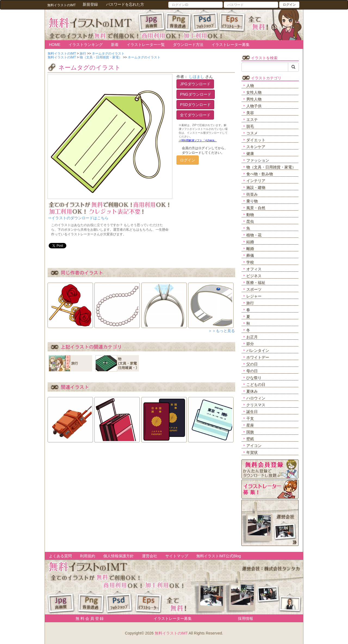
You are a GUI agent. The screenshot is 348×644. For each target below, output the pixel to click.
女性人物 (254, 92)
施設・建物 (256, 187)
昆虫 (250, 221)
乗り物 (252, 201)
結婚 (250, 242)
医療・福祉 (256, 283)
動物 (250, 215)
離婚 (250, 249)
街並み (252, 194)
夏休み (252, 391)
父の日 (252, 364)
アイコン (254, 446)
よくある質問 (60, 556)
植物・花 (254, 235)
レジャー (254, 296)
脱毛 (250, 126)
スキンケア (256, 147)
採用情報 (246, 618)
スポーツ (254, 289)
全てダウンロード (195, 115)
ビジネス (254, 276)
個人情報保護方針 (119, 556)
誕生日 (252, 412)
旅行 (250, 303)
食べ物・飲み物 (260, 174)
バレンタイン (258, 351)
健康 (250, 154)
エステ (252, 120)
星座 (250, 425)
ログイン (289, 5)
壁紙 (250, 439)
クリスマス (256, 405)
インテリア (256, 181)
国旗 (250, 432)
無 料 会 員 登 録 (88, 618)
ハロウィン (256, 398)
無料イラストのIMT (171, 633)
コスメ (252, 133)
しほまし (197, 77)
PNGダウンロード (195, 94)
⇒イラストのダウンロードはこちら (78, 218)
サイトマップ (177, 556)
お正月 (252, 337)
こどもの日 (256, 384)
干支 (250, 418)
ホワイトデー (258, 357)
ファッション (258, 160)
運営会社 (150, 556)
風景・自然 (256, 208)
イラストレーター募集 (231, 45)
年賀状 (252, 452)
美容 (250, 113)
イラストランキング (86, 45)
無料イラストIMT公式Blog (219, 556)
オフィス (254, 269)
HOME (55, 45)
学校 (250, 262)
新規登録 (90, 4)
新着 (115, 45)
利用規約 (88, 556)
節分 (250, 344)
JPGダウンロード (195, 84)
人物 (250, 86)
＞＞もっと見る (222, 331)
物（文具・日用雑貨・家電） (271, 167)
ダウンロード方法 (188, 45)
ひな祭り (254, 378)
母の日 (252, 371)
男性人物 (254, 99)
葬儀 (250, 255)
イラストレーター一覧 (146, 45)
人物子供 (254, 106)
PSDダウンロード (195, 105)
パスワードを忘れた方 (125, 4)
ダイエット (256, 140)
